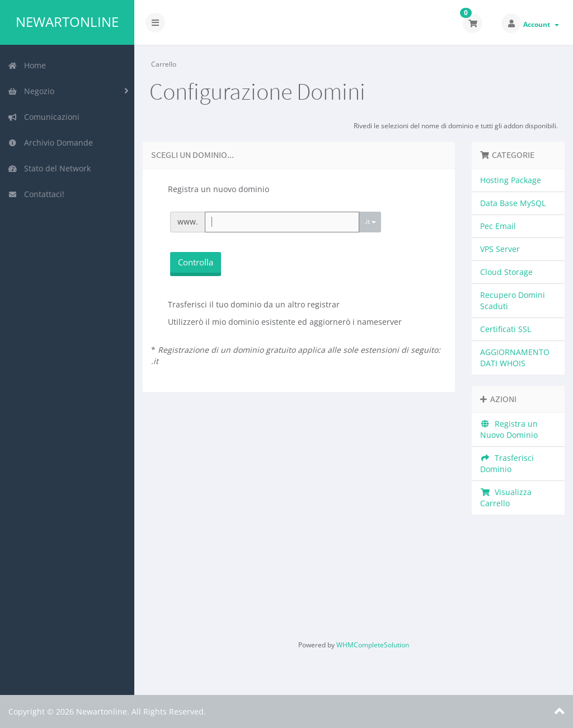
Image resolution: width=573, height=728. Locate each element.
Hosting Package (511, 180)
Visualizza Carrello (506, 498)
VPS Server (500, 249)
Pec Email (498, 226)
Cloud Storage (506, 272)
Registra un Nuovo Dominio (509, 429)
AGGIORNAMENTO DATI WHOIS (515, 358)
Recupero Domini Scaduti (513, 300)
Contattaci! (36, 194)
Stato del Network (49, 168)
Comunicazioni (44, 117)
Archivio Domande (50, 143)
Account (541, 24)
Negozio (31, 91)
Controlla (196, 262)
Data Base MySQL (513, 203)
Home (27, 65)
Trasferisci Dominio (507, 463)
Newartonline (67, 22)
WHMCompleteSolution (373, 645)
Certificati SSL (506, 329)
